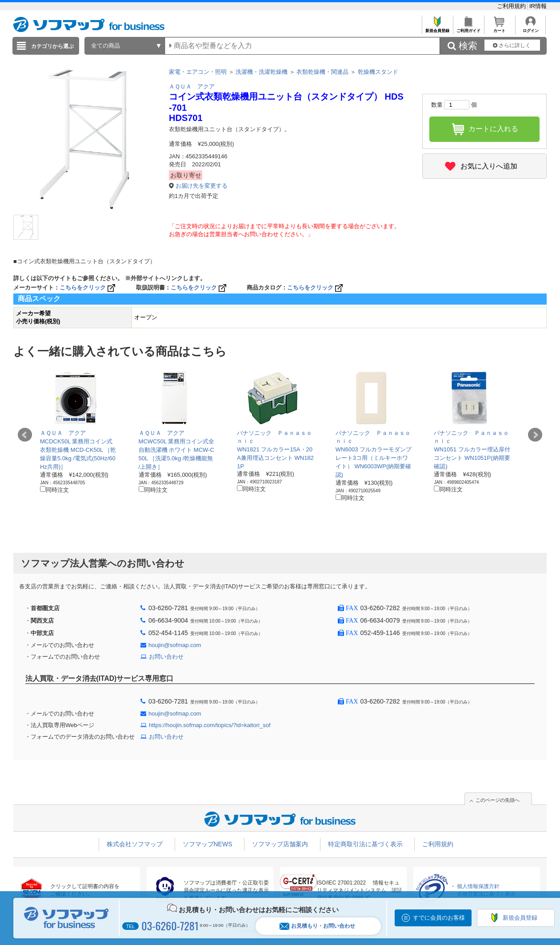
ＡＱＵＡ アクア (192, 86)
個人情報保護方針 (478, 886)
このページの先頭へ (498, 800)
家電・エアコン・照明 (198, 72)
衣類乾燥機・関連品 (322, 72)
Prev (25, 435)
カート (499, 28)
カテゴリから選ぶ (52, 46)
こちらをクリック (88, 288)
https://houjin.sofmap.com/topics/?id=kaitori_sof (210, 725)
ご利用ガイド (468, 28)
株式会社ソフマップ (135, 844)
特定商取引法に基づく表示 (365, 844)
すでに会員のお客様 (439, 918)
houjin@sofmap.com (175, 645)
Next (535, 435)
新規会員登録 (437, 28)
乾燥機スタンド (378, 72)
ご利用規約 (512, 6)
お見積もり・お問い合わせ (317, 926)
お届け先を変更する (202, 186)
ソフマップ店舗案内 (280, 844)
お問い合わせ (166, 657)
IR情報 (538, 6)
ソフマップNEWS (208, 844)
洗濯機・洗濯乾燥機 (262, 72)
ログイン (530, 28)
